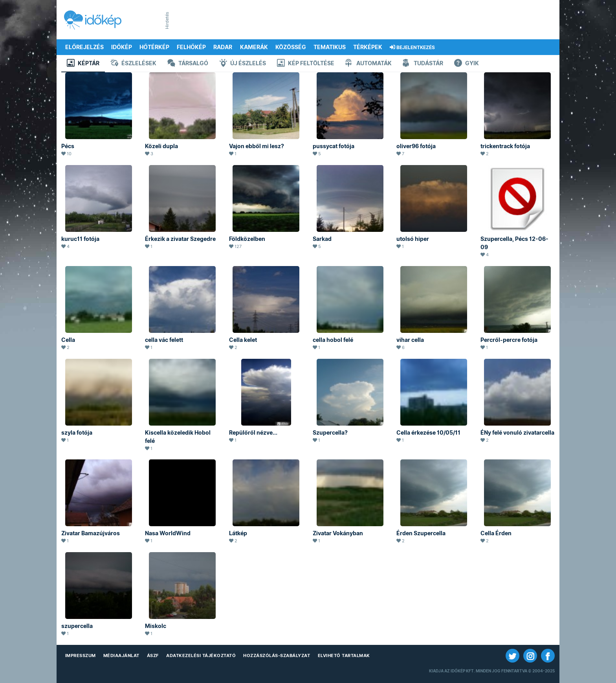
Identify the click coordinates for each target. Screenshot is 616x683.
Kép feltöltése (306, 64)
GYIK (467, 64)
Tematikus (330, 47)
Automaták (368, 64)
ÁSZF (153, 655)
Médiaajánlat (121, 655)
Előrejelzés (84, 47)
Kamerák (254, 47)
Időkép (122, 47)
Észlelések (133, 64)
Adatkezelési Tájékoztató (201, 655)
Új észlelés (243, 64)
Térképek (368, 47)
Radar (223, 47)
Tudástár (423, 64)
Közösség (291, 47)
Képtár (83, 64)
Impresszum (81, 655)
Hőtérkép (154, 47)
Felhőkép (191, 47)
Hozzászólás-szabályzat (277, 655)
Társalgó (188, 64)
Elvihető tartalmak (344, 655)
